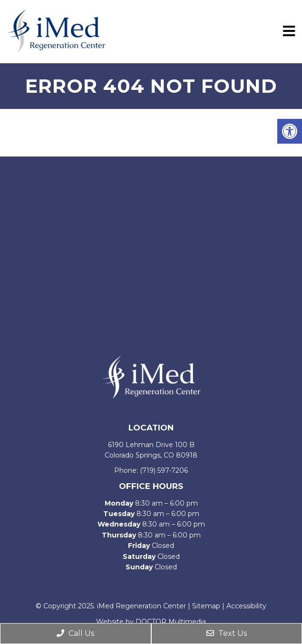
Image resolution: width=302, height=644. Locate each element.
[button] (290, 131)
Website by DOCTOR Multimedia (151, 622)
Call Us (75, 633)
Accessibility (246, 606)
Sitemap (206, 606)
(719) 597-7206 (164, 470)
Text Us (227, 633)
